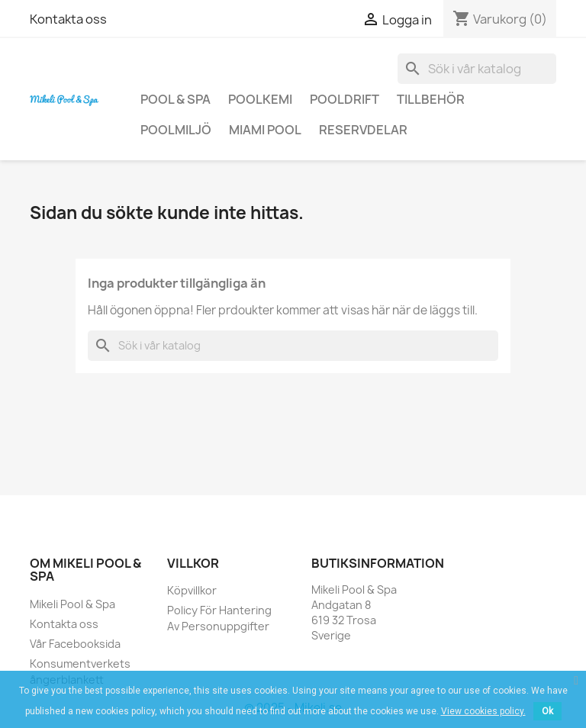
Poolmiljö (176, 130)
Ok (547, 711)
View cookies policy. (483, 711)
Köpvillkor (192, 590)
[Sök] (477, 69)
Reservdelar (363, 130)
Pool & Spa (175, 99)
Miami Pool (265, 130)
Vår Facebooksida (75, 644)
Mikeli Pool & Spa (72, 604)
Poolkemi (260, 99)
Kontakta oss (68, 19)
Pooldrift (345, 99)
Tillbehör (431, 99)
